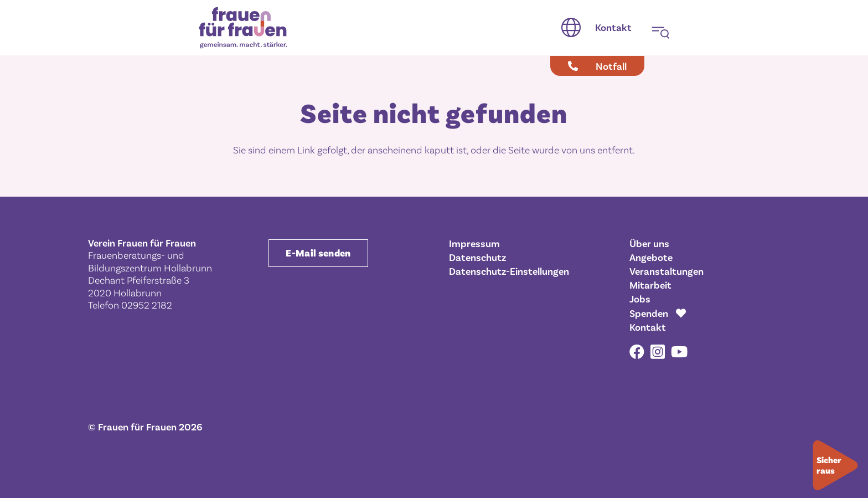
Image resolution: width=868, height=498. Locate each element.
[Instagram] (658, 352)
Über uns (649, 243)
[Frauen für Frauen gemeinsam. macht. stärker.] (243, 28)
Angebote (651, 257)
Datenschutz (477, 257)
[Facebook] (637, 351)
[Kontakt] (613, 28)
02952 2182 (147, 305)
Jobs (640, 299)
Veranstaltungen (666, 271)
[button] (571, 28)
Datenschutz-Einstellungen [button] (509, 271)
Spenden (649, 313)
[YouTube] (679, 351)
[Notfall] (597, 66)
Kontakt (648, 327)
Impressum (474, 243)
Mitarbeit (650, 285)
